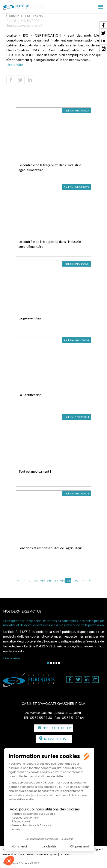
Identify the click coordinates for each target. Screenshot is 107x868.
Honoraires (10, 854)
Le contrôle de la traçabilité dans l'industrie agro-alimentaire (50, 167)
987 (56, 581)
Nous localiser (57, 739)
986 (49, 581)
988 (62, 581)
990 (75, 581)
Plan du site (27, 854)
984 (36, 581)
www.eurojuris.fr (31, 25)
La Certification (30, 395)
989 (69, 581)
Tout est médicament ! (35, 471)
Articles (65, 854)
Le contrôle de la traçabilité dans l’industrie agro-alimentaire (50, 244)
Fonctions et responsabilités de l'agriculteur (50, 548)
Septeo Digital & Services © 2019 (21, 863)
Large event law (30, 318)
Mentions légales (47, 854)
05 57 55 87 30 (41, 717)
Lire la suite (15, 65)
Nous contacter (57, 728)
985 (42, 581)
